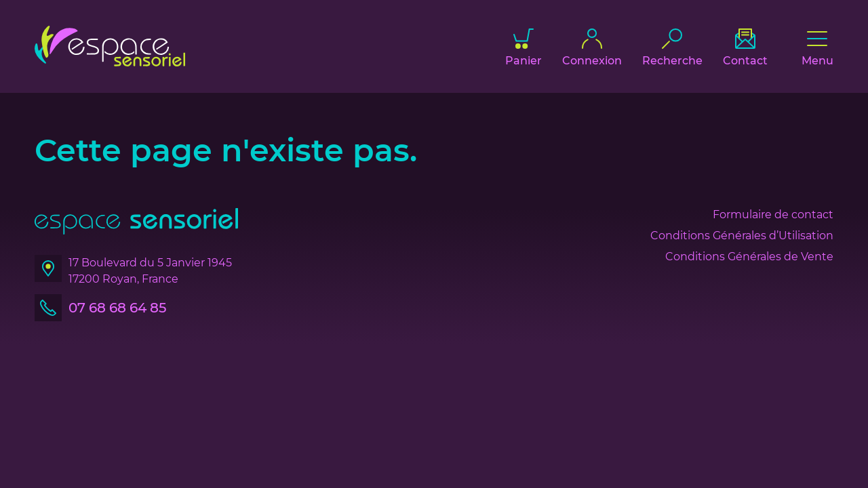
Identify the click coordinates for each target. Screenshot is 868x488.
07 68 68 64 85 (117, 308)
